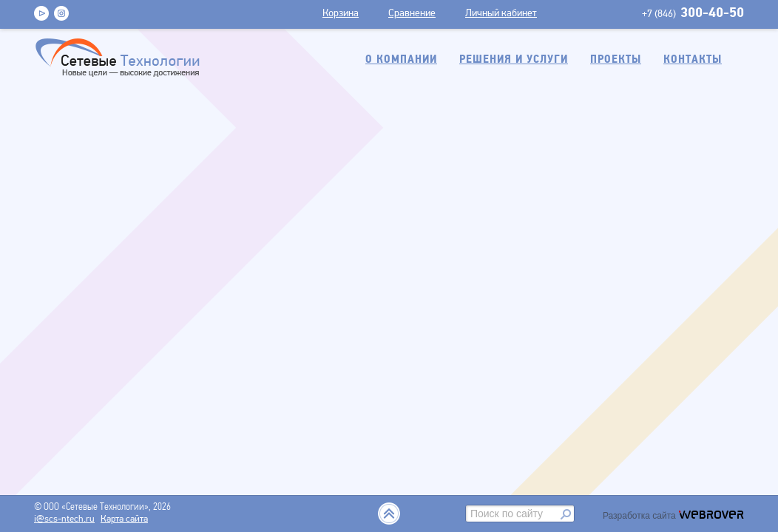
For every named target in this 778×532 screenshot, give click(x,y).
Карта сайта (124, 519)
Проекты (616, 60)
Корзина (341, 14)
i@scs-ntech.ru (64, 519)
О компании (401, 60)
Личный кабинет (501, 14)
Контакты (693, 60)
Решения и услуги (514, 60)
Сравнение (412, 14)
